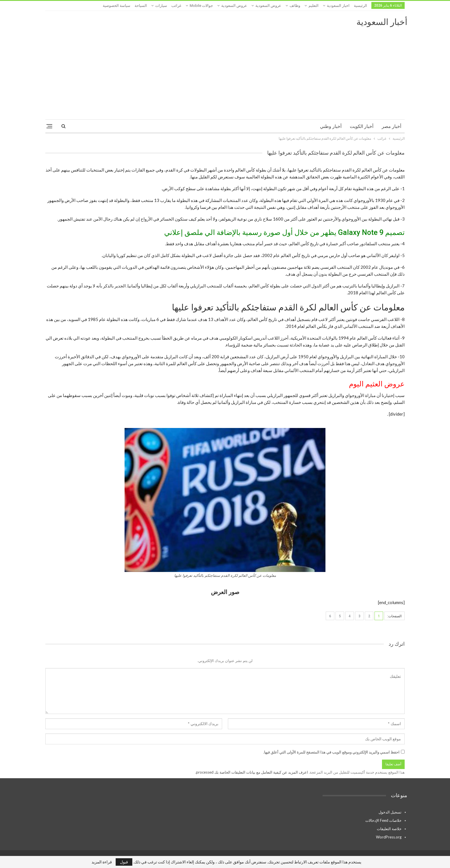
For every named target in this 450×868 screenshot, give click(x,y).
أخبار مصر (391, 126)
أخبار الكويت (362, 126)
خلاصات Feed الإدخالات (383, 820)
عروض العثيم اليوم (377, 384)
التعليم (314, 6)
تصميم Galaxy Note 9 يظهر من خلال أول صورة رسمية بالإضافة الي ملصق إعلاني (284, 232)
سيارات (161, 6)
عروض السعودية (268, 6)
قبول (124, 862)
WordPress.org (389, 837)
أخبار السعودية (382, 22)
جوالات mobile (201, 6)
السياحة (141, 6)
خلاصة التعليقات (389, 829)
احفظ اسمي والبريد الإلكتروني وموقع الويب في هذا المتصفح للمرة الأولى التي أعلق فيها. (331, 752)
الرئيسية (360, 6)
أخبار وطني (331, 126)
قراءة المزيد (102, 862)
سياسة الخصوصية (117, 6)
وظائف (295, 6)
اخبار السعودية (338, 6)
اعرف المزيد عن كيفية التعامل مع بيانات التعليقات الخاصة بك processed (252, 772)
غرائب (176, 6)
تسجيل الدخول (390, 812)
